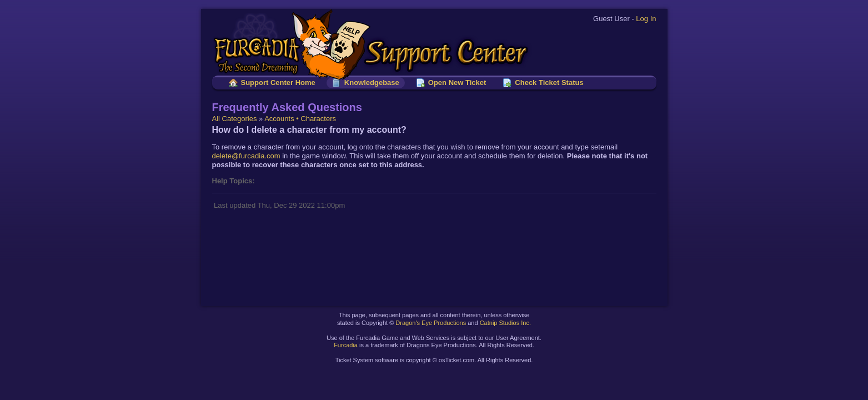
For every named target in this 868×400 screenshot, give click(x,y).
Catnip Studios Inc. (505, 323)
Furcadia (346, 345)
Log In (646, 19)
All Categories (235, 119)
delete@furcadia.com (246, 156)
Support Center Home (278, 82)
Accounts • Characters (300, 119)
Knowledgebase (372, 82)
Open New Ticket (457, 82)
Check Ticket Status (549, 82)
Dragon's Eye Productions (431, 323)
